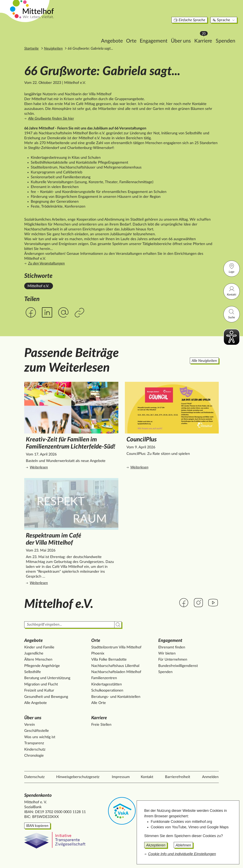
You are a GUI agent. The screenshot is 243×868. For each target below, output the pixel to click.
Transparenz (34, 743)
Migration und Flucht (41, 684)
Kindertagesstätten (107, 684)
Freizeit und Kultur (39, 691)
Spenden (207, 34)
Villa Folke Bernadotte (109, 660)
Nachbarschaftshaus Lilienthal (115, 666)
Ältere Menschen (38, 660)
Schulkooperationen (107, 691)
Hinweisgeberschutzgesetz (78, 777)
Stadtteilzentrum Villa (116, 647)
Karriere (186, 33)
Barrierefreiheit (178, 777)
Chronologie (34, 756)
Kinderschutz (35, 750)
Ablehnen (183, 845)
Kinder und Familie (39, 647)
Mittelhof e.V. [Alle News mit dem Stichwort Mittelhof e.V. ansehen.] (38, 286)
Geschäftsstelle (37, 731)
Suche (232, 314)
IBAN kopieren (37, 826)
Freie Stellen (101, 725)
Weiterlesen (72, 467)
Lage (232, 268)
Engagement (135, 34)
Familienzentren (104, 678)
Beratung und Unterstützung (47, 678)
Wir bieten (167, 653)
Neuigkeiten (53, 49)
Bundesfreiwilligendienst (178, 666)
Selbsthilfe (33, 672)
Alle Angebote (36, 703)
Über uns (163, 34)
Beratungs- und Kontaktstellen (116, 697)
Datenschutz (34, 777)
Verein (30, 725)
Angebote (94, 34)
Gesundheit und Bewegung (46, 697)
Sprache (206, 13)
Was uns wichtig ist (40, 737)
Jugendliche (34, 653)
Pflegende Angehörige (42, 666)
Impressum (121, 777)
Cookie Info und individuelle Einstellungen (182, 854)
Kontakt (232, 291)
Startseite (31, 49)
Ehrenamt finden (172, 647)
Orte (113, 34)
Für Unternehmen (173, 660)
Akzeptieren (156, 845)
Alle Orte (99, 703)
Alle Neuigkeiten (204, 361)
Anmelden (210, 777)
